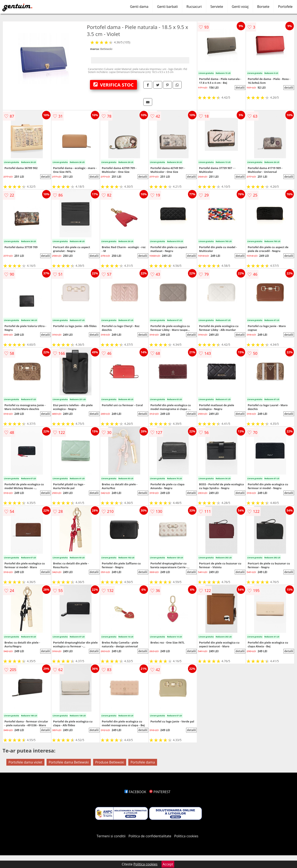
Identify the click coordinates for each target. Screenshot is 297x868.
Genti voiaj (240, 7)
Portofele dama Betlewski (69, 762)
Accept (168, 864)
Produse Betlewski (110, 762)
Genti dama (139, 7)
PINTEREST (160, 792)
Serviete (217, 7)
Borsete (263, 7)
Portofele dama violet (25, 762)
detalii (240, 88)
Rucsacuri (194, 7)
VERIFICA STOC (113, 85)
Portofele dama (143, 762)
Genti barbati (167, 7)
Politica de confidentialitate (150, 836)
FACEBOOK (135, 792)
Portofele (285, 7)
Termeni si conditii (111, 836)
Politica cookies (186, 836)
